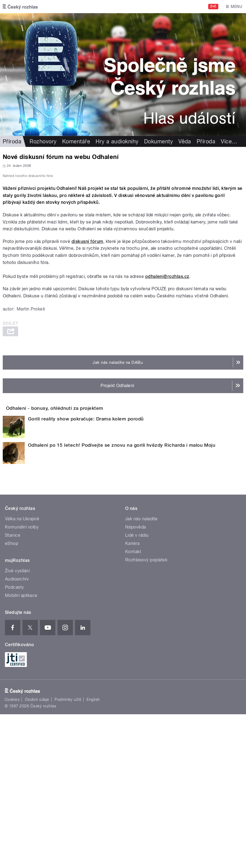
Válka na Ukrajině (22, 673)
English (93, 853)
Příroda (12, 141)
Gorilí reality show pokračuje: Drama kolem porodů (86, 573)
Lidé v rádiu (137, 689)
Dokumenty (158, 141)
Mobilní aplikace (21, 749)
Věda (185, 141)
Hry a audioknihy (117, 141)
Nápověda (136, 681)
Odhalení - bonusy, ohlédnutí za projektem (77, 546)
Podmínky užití (68, 853)
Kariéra (132, 697)
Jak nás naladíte (141, 673)
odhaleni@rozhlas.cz (167, 415)
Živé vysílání (17, 725)
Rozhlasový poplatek (146, 714)
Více (229, 141)
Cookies (12, 853)
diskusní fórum (87, 380)
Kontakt (133, 705)
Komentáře (76, 141)
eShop (12, 697)
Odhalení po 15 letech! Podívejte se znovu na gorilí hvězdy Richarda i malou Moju (122, 599)
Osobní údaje (37, 853)
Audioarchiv (17, 733)
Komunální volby (22, 681)
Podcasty (15, 741)
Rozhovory (43, 141)
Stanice (13, 689)
